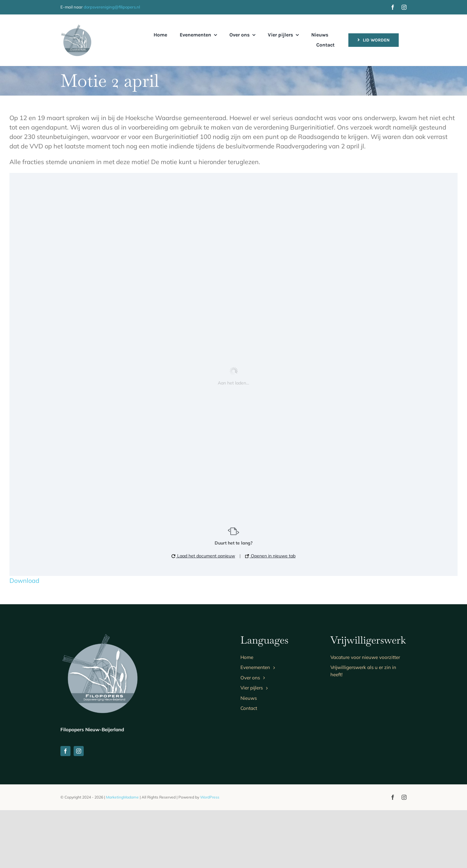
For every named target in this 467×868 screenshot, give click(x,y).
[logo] (76, 27)
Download (24, 581)
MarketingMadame (122, 855)
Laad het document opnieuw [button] (203, 556)
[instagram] (404, 7)
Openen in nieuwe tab (270, 556)
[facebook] (393, 7)
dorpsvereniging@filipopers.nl (112, 7)
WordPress (210, 855)
